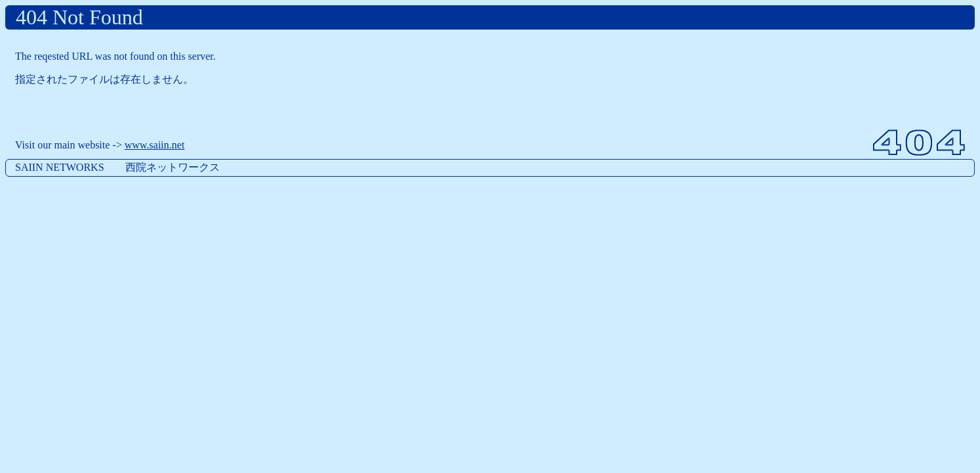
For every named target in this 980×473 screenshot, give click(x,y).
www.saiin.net (155, 145)
